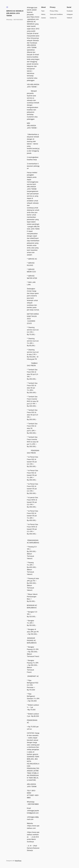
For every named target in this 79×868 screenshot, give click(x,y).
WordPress (18, 861)
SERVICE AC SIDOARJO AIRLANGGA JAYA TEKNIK (15, 13)
